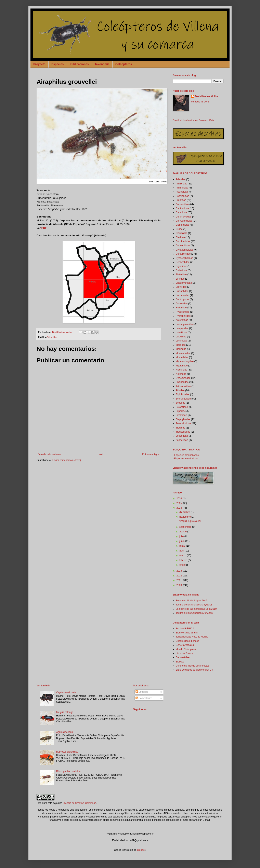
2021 (180, 580)
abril (182, 551)
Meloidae (181, 345)
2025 (180, 503)
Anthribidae (182, 188)
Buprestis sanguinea (67, 752)
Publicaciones (79, 64)
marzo (183, 555)
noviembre (185, 517)
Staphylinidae (183, 419)
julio (182, 536)
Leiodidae (181, 337)
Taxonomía (102, 64)
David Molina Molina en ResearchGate (193, 120)
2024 (180, 508)
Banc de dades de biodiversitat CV (194, 670)
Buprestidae (182, 204)
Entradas (142, 692)
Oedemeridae (183, 378)
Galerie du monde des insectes (192, 666)
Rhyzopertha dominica (68, 771)
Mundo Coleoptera (186, 649)
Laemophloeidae (185, 324)
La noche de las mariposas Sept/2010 (196, 609)
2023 (180, 571)
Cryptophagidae (184, 250)
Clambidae (181, 233)
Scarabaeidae (183, 399)
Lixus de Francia (185, 653)
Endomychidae (184, 283)
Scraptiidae (182, 407)
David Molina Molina (207, 96)
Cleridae (180, 237)
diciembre (185, 512)
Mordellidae (182, 357)
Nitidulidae (181, 370)
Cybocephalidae (184, 258)
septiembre (186, 527)
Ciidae (179, 229)
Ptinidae (180, 390)
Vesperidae (182, 436)
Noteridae (181, 374)
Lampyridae (182, 328)
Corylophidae (183, 246)
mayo (183, 546)
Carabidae (181, 212)
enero (183, 565)
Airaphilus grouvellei (190, 521)
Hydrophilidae (183, 316)
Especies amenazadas (186, 455)
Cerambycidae (184, 217)
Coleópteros (124, 64)
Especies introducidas (186, 459)
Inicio (102, 454)
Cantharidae (182, 208)
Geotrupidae (182, 299)
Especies (58, 64)
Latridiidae (181, 333)
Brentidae (181, 200)
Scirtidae (180, 403)
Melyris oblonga (65, 712)
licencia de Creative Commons (80, 803)
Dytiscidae (181, 270)
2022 (180, 576)
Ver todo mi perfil (200, 102)
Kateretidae (182, 320)
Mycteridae (182, 366)
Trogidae (180, 428)
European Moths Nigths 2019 (191, 601)
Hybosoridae (183, 312)
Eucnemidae (183, 295)
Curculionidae (183, 254)
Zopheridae (182, 440)
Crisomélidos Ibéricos (187, 641)
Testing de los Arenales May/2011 (194, 605)
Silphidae (181, 411)
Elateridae (181, 275)
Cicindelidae (182, 225)
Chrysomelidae (184, 221)
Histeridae (181, 308)
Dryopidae (181, 266)
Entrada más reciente (49, 454)
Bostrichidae (182, 196)
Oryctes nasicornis (66, 692)
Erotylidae (181, 287)
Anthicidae (181, 184)
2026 (180, 499)
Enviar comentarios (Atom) (66, 460)
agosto (183, 532)
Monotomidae (183, 353)
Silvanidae (52, 337)
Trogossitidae (183, 432)
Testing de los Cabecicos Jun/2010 (194, 613)
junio (182, 541)
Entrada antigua (151, 454)
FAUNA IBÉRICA (185, 629)
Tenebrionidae (183, 423)
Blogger (141, 850)
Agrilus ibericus (64, 732)
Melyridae (181, 349)
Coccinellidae (183, 241)
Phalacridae (182, 382)
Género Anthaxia (185, 645)
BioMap (180, 662)
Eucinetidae (182, 291)
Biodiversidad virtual (187, 633)
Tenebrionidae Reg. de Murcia (192, 637)
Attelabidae (182, 192)
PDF (44, 228)
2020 (180, 585)
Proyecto (39, 64)
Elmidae (180, 279)
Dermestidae (183, 262)
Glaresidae (182, 304)
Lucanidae (181, 341)
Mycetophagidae (185, 361)
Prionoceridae (183, 386)
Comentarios (144, 698)
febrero (184, 560)
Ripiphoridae (183, 394)
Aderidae (181, 179)
